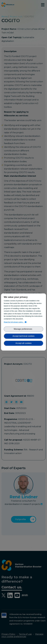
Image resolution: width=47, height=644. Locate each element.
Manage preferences (24, 329)
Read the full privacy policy (14, 322)
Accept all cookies (23, 343)
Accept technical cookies (23, 336)
